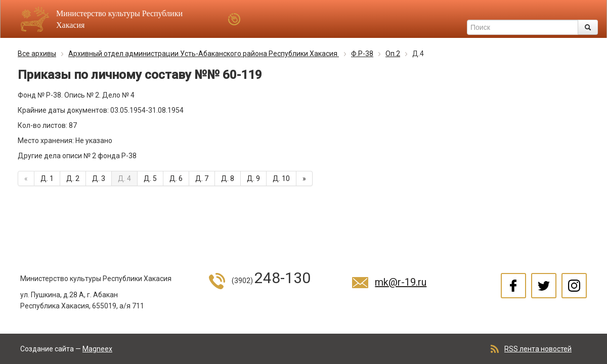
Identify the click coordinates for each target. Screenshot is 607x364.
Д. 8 (228, 178)
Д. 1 (47, 178)
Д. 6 (176, 178)
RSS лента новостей (538, 349)
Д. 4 (124, 178)
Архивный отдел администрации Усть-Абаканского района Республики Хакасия (204, 54)
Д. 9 (253, 178)
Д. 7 (202, 178)
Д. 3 (99, 178)
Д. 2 (73, 178)
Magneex (97, 349)
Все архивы (37, 54)
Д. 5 (150, 178)
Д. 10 (281, 178)
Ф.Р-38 (362, 54)
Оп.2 (393, 54)
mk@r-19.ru (401, 282)
